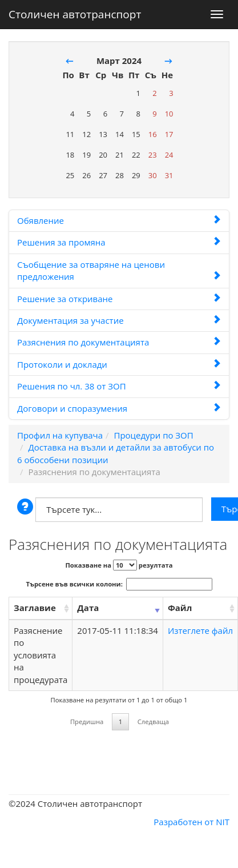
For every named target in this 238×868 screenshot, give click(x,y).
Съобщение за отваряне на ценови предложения (119, 270)
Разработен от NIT (191, 822)
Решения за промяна (119, 242)
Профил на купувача (60, 435)
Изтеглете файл (200, 630)
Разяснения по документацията (119, 342)
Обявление (119, 220)
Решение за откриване (119, 299)
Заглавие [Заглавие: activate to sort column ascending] (35, 608)
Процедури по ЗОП (153, 435)
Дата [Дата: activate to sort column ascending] (88, 608)
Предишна (87, 722)
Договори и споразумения (119, 408)
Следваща (153, 722)
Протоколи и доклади (119, 364)
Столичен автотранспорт (75, 12)
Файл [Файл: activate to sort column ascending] (180, 608)
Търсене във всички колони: (119, 584)
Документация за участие (119, 320)
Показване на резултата (119, 565)
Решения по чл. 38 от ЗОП (119, 386)
